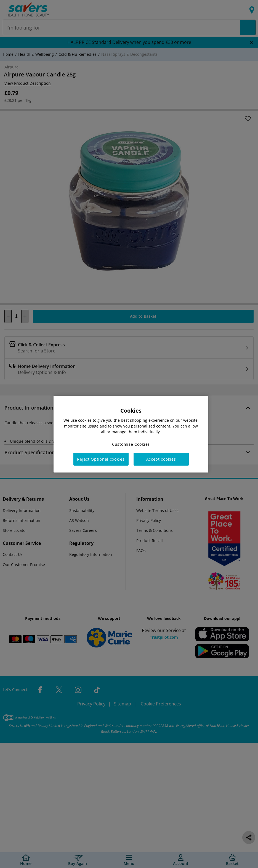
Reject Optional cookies (101, 459)
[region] (131, 434)
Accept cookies (161, 459)
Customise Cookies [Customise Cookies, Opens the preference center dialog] (131, 444)
